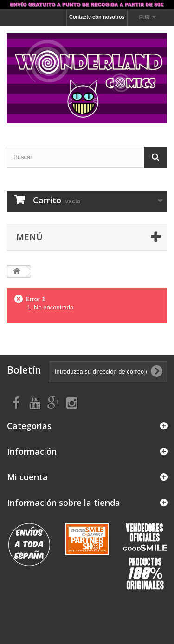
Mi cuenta (27, 477)
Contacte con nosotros (97, 17)
